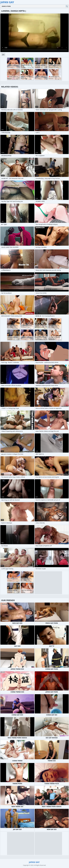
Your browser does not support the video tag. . (34, 33)
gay (3, 54)
